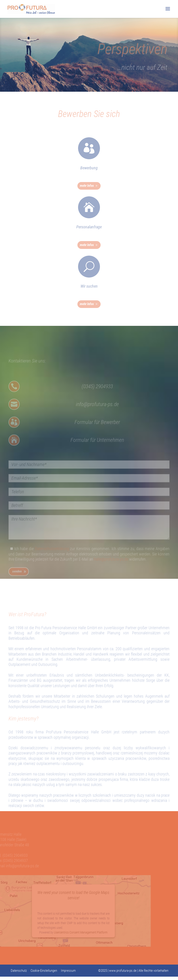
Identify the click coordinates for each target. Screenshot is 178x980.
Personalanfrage (89, 227)
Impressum (68, 971)
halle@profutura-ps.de (111, 566)
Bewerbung (89, 168)
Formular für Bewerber (97, 429)
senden (17, 578)
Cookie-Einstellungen (44, 971)
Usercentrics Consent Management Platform (78, 932)
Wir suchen (89, 286)
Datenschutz (19, 971)
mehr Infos (87, 186)
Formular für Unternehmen (97, 447)
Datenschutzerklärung (52, 555)
